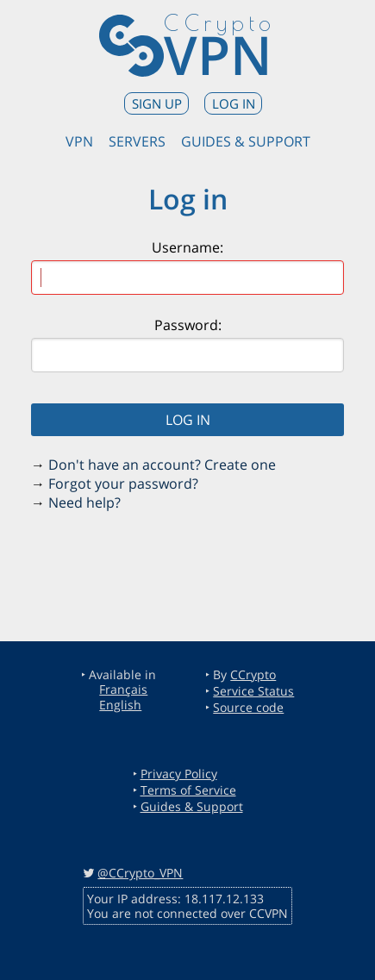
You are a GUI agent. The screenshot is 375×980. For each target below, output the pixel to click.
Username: (187, 247)
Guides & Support (246, 141)
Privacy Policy (179, 774)
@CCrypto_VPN (140, 873)
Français (123, 689)
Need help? (84, 502)
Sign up (157, 103)
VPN (218, 54)
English (120, 705)
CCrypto (253, 674)
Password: (188, 325)
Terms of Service (188, 790)
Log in (234, 103)
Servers (137, 141)
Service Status (253, 691)
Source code (248, 707)
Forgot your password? (123, 484)
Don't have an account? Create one (162, 465)
